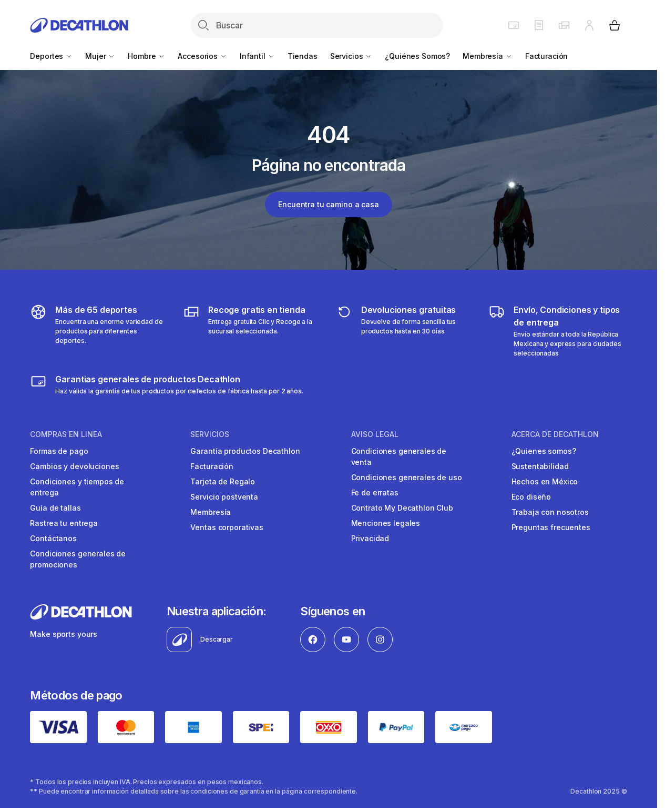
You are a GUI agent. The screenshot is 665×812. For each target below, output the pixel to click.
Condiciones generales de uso (407, 477)
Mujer (100, 56)
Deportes (51, 56)
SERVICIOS (210, 434)
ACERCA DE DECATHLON (555, 434)
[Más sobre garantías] (166, 384)
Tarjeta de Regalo (223, 481)
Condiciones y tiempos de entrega (77, 487)
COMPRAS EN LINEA (66, 434)
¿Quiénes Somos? (417, 56)
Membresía (488, 56)
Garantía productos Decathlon (245, 451)
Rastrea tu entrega (64, 523)
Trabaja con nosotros (550, 512)
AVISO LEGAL (375, 434)
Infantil (257, 56)
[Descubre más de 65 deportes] (99, 331)
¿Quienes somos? (544, 451)
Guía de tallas (55, 508)
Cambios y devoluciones (74, 466)
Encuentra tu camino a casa (328, 204)
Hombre (146, 56)
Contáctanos (53, 538)
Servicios (351, 56)
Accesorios (202, 56)
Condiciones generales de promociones (78, 559)
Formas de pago (59, 451)
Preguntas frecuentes (551, 527)
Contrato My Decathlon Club (402, 508)
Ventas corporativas (227, 527)
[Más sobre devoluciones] (405, 331)
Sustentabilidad (540, 466)
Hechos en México (545, 481)
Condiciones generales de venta (399, 456)
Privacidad (370, 538)
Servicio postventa (224, 497)
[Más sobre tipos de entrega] (252, 331)
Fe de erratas (375, 493)
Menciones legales (386, 523)
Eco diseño (531, 497)
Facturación (546, 56)
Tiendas (303, 56)
